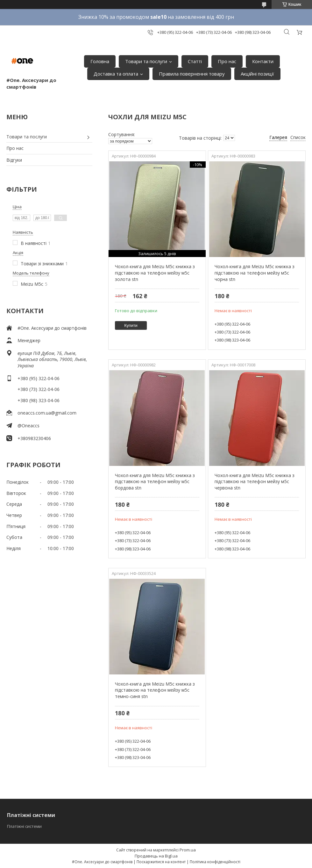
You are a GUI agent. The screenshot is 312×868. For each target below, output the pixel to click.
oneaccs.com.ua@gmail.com (47, 413)
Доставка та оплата (116, 74)
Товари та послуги (146, 61)
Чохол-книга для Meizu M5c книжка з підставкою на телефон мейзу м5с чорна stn (255, 273)
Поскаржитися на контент (161, 862)
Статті (195, 61)
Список (298, 137)
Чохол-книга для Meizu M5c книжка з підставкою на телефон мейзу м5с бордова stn (155, 482)
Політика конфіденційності (215, 862)
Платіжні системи (24, 826)
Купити (131, 325)
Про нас (227, 61)
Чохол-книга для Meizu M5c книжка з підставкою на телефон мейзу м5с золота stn (155, 273)
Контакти (263, 61)
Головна (100, 61)
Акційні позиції (257, 74)
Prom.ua (188, 850)
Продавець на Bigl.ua (156, 856)
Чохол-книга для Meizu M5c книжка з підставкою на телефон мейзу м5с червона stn (255, 482)
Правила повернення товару (192, 74)
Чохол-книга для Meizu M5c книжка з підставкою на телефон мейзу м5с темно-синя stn (155, 690)
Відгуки (14, 160)
